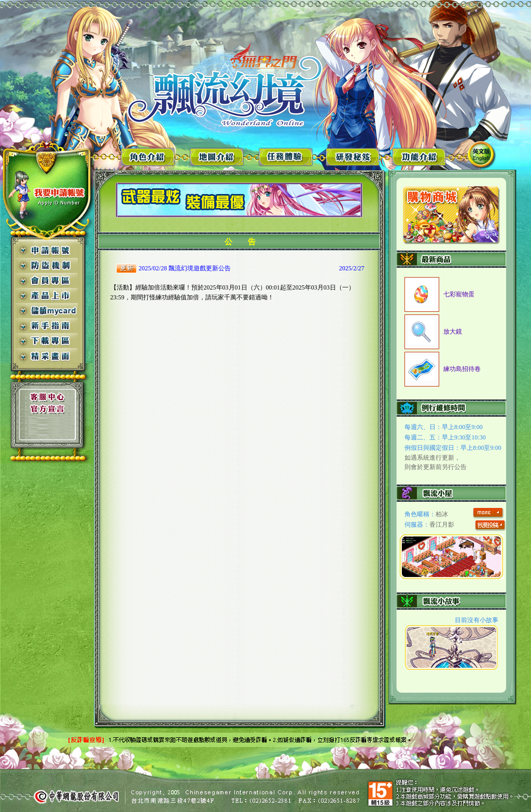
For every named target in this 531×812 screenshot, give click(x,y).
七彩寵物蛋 (459, 294)
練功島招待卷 (462, 369)
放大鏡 (453, 332)
